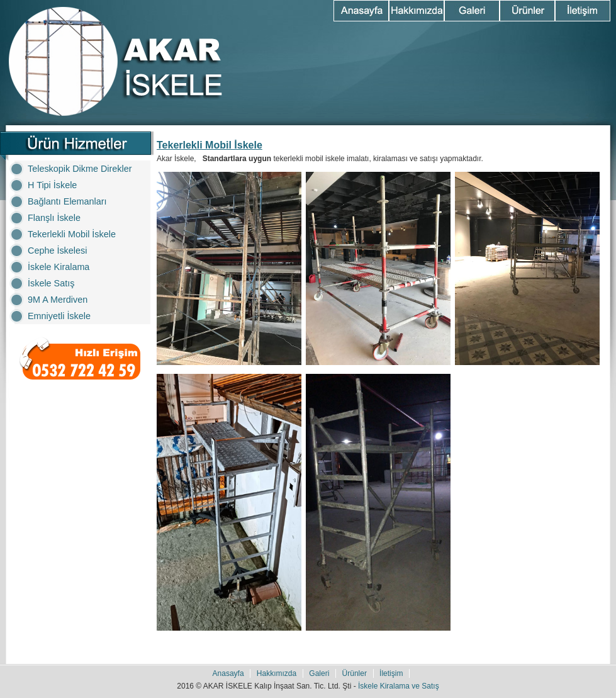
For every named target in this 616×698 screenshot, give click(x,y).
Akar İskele (115, 61)
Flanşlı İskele (54, 218)
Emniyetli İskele (59, 316)
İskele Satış (51, 283)
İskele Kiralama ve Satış (399, 686)
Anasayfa (361, 11)
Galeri (472, 11)
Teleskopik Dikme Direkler (80, 169)
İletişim (583, 11)
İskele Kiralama (59, 267)
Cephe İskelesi (57, 250)
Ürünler (527, 11)
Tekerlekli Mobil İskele (72, 234)
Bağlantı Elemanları (67, 201)
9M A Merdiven (58, 300)
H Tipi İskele (52, 185)
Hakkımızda (417, 11)
